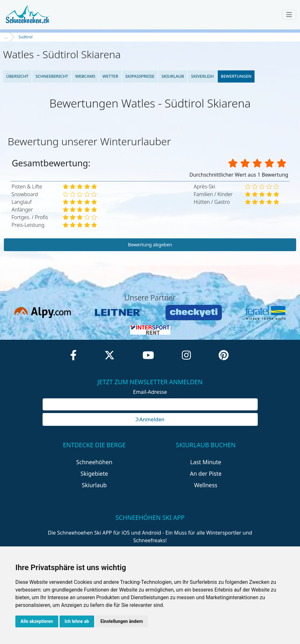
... (6, 37)
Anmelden (150, 419)
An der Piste (206, 473)
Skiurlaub (173, 76)
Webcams (85, 76)
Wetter (110, 76)
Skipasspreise (140, 76)
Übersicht (17, 76)
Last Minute (206, 462)
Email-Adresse (150, 392)
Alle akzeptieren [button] (37, 621)
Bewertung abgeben (150, 245)
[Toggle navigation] (289, 15)
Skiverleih (203, 76)
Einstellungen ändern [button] (122, 621)
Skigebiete (94, 473)
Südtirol (26, 37)
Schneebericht (52, 76)
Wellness (206, 485)
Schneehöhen (94, 462)
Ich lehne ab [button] (77, 621)
